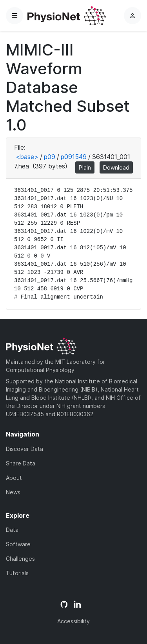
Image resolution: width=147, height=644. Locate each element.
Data (12, 530)
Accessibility (73, 621)
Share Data (21, 463)
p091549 (74, 157)
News (13, 492)
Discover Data (24, 449)
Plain (85, 167)
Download (116, 167)
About (14, 478)
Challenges (20, 559)
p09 (50, 157)
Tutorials (17, 573)
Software (18, 544)
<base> (27, 157)
